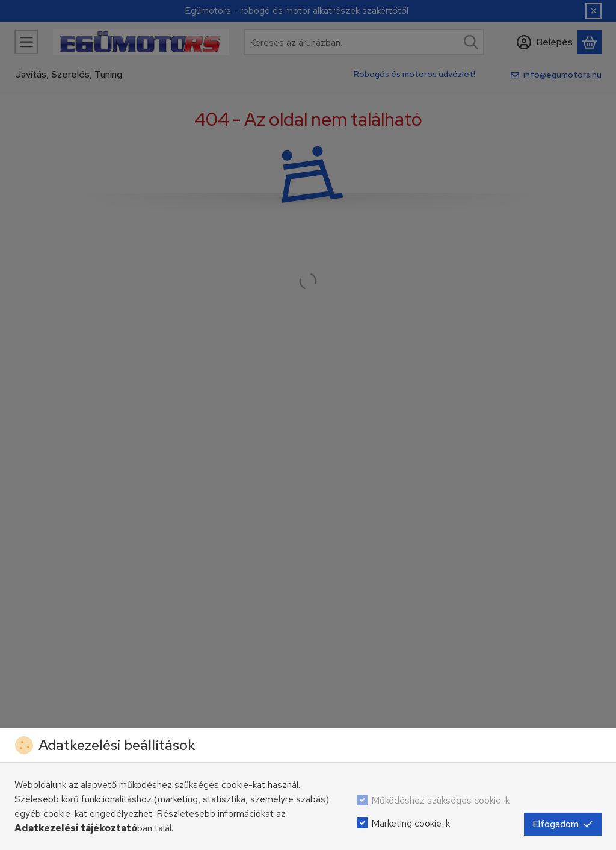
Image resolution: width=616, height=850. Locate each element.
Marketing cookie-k (411, 823)
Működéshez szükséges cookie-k (440, 800)
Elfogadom (563, 824)
